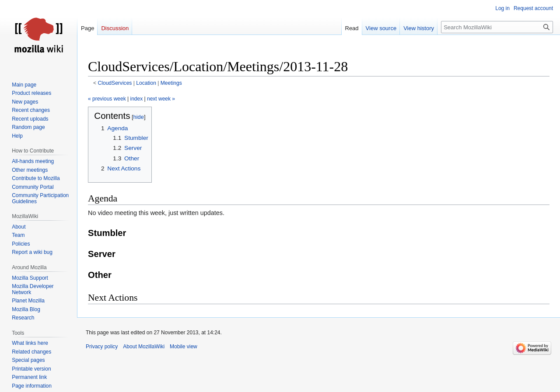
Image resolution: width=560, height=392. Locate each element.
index (137, 99)
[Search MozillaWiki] (497, 27)
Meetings (171, 83)
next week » (161, 99)
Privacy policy (102, 347)
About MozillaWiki (144, 347)
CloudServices (115, 83)
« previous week (107, 99)
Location (146, 83)
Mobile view (184, 347)
